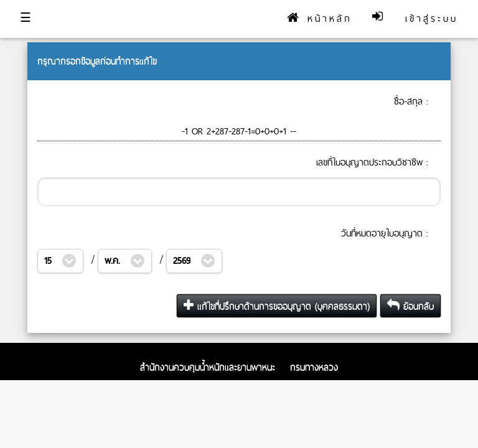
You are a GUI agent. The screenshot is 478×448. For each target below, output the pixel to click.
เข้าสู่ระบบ (432, 18)
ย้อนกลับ (410, 306)
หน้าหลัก (320, 18)
